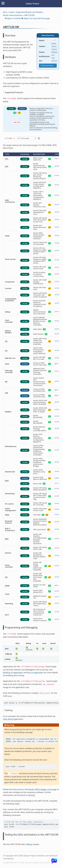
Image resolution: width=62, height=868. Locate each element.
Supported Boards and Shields (29, 12)
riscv (53, 58)
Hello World (8, 719)
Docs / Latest (9, 12)
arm (53, 55)
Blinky (29, 844)
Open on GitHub (14, 18)
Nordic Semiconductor (13, 15)
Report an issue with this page (36, 18)
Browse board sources (49, 65)
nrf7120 (54, 61)
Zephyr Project (32, 4)
